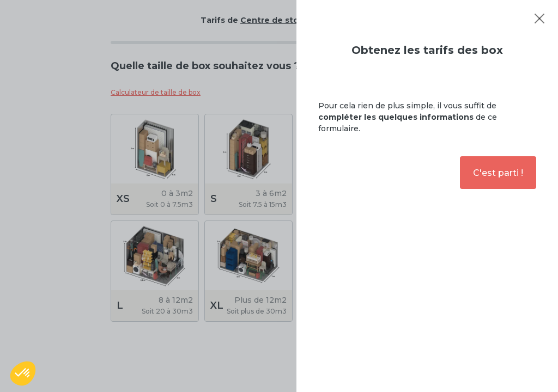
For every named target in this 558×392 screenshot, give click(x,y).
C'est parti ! (498, 173)
